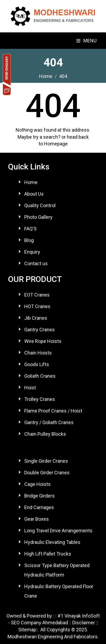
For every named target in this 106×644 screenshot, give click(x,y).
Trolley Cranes (40, 399)
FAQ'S (30, 229)
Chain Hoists (38, 353)
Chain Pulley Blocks (45, 434)
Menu (86, 41)
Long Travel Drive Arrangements (58, 531)
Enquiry (32, 252)
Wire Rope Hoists (43, 341)
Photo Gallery (38, 217)
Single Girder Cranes (46, 461)
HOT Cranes (37, 306)
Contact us (36, 263)
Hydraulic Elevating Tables (52, 542)
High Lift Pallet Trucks (48, 554)
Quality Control (40, 205)
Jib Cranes (36, 318)
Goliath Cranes (40, 376)
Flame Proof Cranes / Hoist (53, 411)
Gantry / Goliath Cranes (49, 422)
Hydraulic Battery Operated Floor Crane (59, 591)
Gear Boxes (37, 519)
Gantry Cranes (40, 330)
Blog (29, 240)
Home (31, 182)
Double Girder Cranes (47, 473)
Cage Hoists (37, 484)
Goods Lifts (37, 364)
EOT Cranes (37, 295)
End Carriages (39, 507)
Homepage (56, 144)
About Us (34, 194)
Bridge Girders (40, 496)
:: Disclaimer (81, 623)
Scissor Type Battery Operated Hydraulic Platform (57, 570)
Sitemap (27, 630)
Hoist (30, 388)
